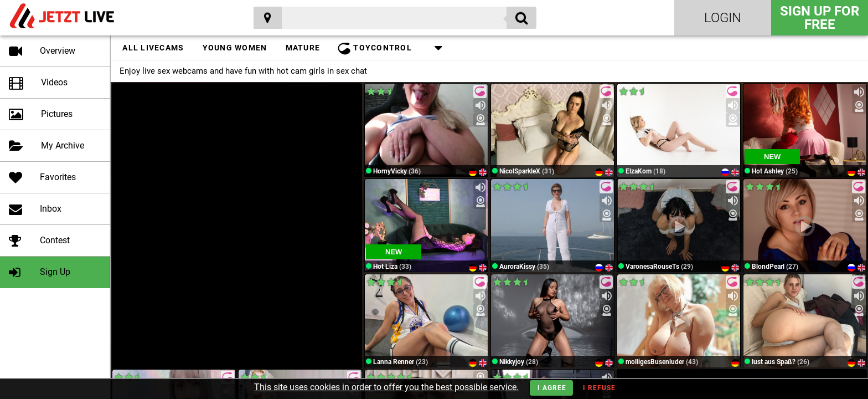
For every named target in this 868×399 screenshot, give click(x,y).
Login (723, 18)
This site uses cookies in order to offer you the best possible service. (386, 387)
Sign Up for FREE (820, 18)
